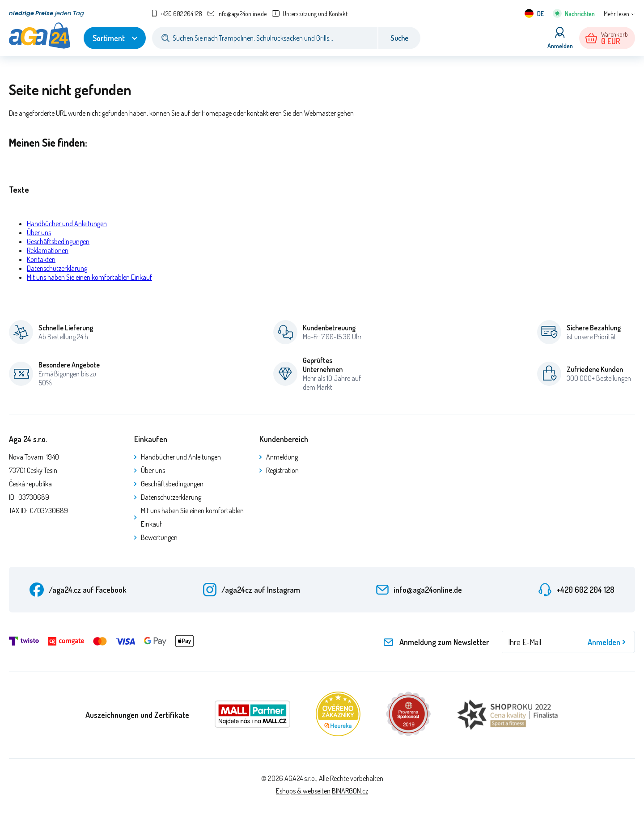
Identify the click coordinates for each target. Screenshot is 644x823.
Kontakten (41, 259)
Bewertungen (159, 537)
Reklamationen (48, 250)
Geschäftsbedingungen (58, 241)
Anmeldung (282, 457)
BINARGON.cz (350, 791)
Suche (399, 38)
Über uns (39, 232)
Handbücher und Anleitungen (67, 224)
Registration (282, 470)
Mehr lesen (616, 14)
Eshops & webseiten (303, 791)
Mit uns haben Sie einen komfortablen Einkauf (89, 277)
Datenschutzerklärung (57, 268)
